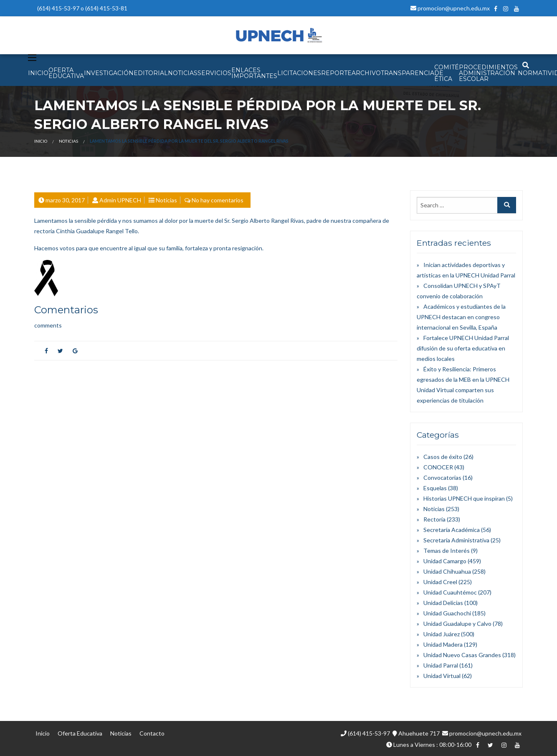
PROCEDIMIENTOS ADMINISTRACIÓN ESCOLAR (488, 73)
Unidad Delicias (443, 603)
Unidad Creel (440, 582)
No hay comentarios (218, 200)
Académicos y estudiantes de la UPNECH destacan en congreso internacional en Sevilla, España (461, 317)
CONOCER (438, 467)
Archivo (366, 73)
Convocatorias (442, 478)
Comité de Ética (447, 73)
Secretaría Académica (452, 530)
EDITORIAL (151, 73)
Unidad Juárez (442, 634)
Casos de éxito (443, 457)
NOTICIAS (183, 73)
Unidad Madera (443, 644)
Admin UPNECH (120, 200)
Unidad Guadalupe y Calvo (457, 624)
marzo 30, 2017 (65, 200)
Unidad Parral (441, 665)
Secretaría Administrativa (456, 540)
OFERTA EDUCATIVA (66, 73)
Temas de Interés (447, 551)
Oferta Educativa (80, 733)
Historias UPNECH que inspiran (464, 498)
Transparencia (408, 73)
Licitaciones (299, 73)
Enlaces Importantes (254, 73)
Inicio (41, 141)
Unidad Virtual (442, 676)
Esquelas (435, 488)
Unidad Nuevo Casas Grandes (462, 655)
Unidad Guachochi (447, 613)
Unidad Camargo (445, 561)
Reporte (336, 73)
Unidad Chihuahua (447, 571)
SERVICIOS (214, 73)
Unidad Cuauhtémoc (450, 592)
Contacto (152, 733)
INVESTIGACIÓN (109, 73)
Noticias (68, 141)
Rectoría (434, 519)
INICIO (38, 73)
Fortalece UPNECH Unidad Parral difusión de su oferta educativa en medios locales (463, 348)
